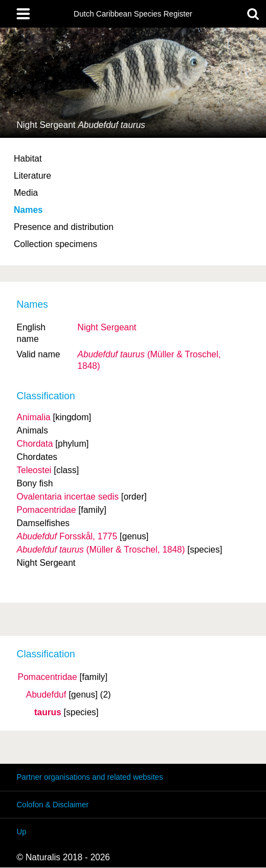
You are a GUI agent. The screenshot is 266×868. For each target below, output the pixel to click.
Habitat (28, 159)
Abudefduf (46, 695)
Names (28, 210)
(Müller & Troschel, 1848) (101, 550)
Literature (33, 176)
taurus (48, 712)
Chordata (35, 444)
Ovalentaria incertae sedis (68, 497)
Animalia (33, 417)
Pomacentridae (47, 677)
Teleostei (34, 470)
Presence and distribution (64, 227)
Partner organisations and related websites (90, 777)
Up (22, 832)
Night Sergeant (107, 327)
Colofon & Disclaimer (53, 805)
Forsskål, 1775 (67, 536)
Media (26, 193)
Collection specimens (55, 244)
